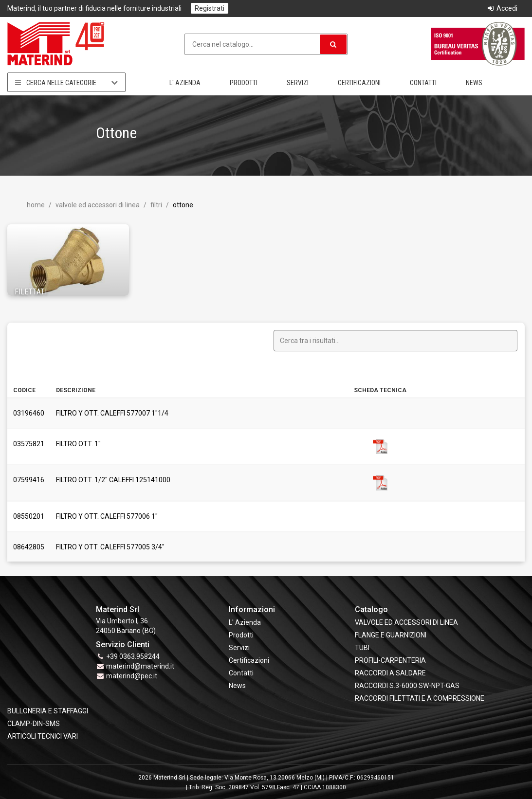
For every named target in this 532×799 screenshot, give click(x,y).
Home (36, 205)
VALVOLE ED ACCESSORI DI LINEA (97, 205)
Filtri (156, 205)
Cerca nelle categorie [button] (66, 82)
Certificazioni (359, 83)
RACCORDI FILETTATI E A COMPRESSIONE (420, 698)
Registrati (210, 8)
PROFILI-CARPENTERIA (390, 660)
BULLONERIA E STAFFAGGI (48, 711)
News (474, 83)
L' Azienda (185, 83)
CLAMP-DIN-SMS (34, 724)
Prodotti (244, 83)
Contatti (423, 83)
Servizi (298, 83)
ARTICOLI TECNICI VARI (43, 736)
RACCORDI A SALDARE (390, 673)
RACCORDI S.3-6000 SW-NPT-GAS (407, 686)
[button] (333, 44)
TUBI (362, 648)
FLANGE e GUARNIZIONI (391, 635)
